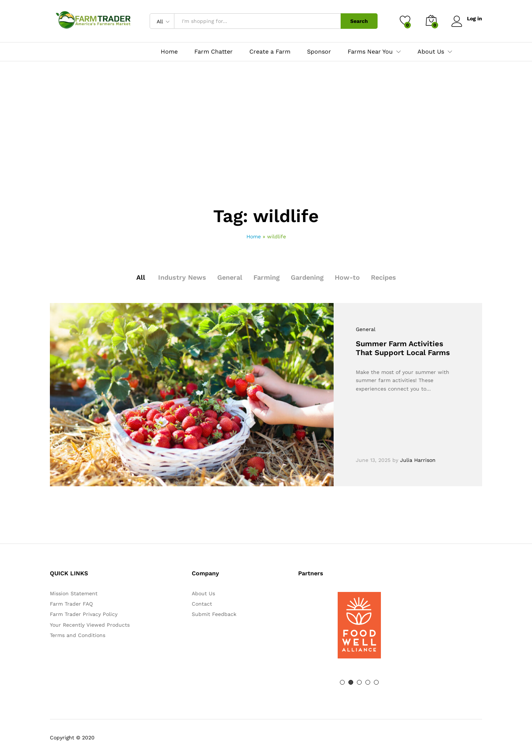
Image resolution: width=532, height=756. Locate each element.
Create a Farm (270, 52)
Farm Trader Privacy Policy (84, 614)
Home (169, 52)
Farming (267, 277)
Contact (202, 604)
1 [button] (342, 682)
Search (359, 21)
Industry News (182, 277)
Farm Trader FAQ (71, 604)
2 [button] (351, 682)
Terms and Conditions (78, 635)
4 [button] (368, 682)
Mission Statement (74, 593)
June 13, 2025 (373, 460)
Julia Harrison (418, 460)
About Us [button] (431, 52)
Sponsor (319, 52)
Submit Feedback (214, 614)
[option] (359, 625)
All (141, 277)
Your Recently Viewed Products (90, 625)
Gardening (307, 277)
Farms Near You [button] (370, 52)
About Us (203, 593)
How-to (347, 277)
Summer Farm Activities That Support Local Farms (403, 348)
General (230, 277)
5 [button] (376, 682)
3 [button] (359, 682)
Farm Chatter (214, 52)
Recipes (383, 277)
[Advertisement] (266, 152)
